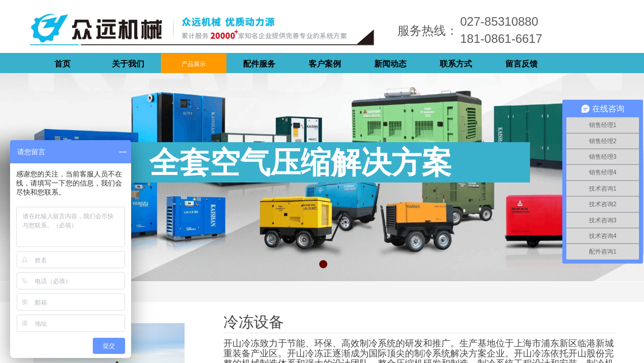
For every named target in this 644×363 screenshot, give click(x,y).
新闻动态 (390, 64)
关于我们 (128, 64)
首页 (63, 64)
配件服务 (259, 64)
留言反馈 (521, 64)
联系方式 (456, 64)
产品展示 (194, 64)
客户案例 (325, 64)
